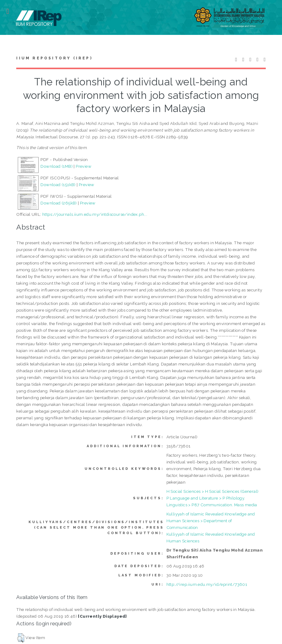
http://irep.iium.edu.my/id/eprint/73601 (207, 584)
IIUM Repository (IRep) (54, 58)
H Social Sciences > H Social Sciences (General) (213, 491)
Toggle (11, 11)
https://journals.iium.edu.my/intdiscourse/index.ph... (95, 214)
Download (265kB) (59, 203)
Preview (84, 166)
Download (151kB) (58, 185)
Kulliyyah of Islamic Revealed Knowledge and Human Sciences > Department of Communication (211, 521)
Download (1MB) (57, 166)
